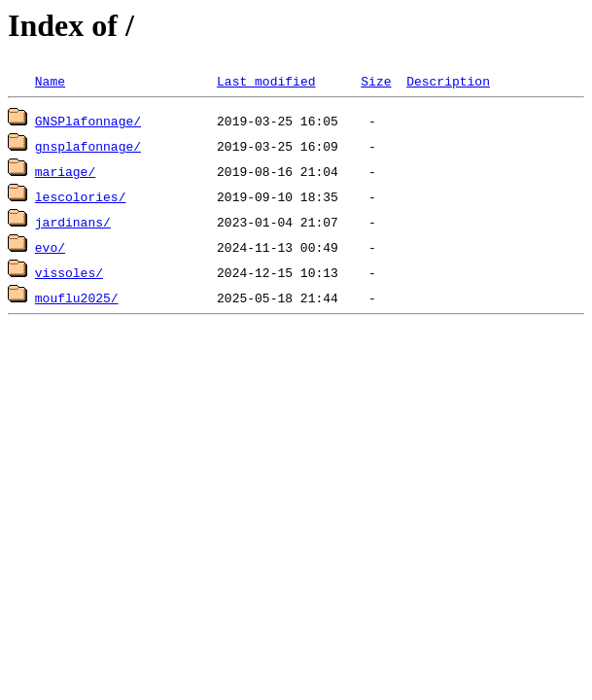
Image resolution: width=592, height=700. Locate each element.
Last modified (266, 81)
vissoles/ (69, 272)
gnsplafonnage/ (88, 146)
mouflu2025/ (77, 297)
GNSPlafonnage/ (88, 121)
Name (50, 81)
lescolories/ (81, 196)
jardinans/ (73, 222)
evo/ (50, 247)
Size (376, 81)
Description (448, 81)
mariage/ (65, 171)
